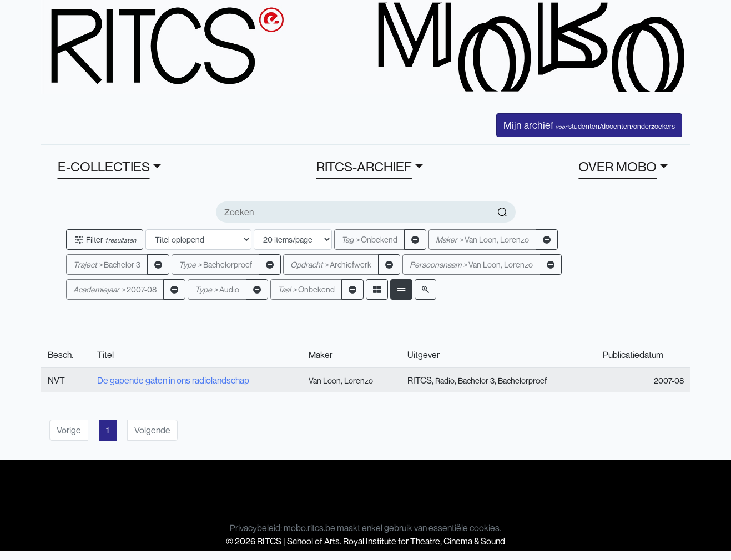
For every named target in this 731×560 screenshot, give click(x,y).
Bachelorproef (215, 264)
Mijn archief (589, 125)
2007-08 (115, 289)
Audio (217, 289)
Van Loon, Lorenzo (482, 239)
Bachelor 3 (107, 264)
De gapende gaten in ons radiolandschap (173, 380)
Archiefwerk (331, 264)
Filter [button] (105, 239)
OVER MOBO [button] (617, 167)
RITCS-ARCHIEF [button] (364, 167)
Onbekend (369, 239)
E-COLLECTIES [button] (104, 167)
